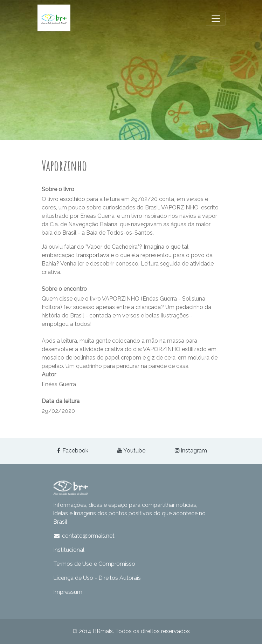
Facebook (72, 451)
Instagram (190, 451)
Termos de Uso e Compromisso (94, 564)
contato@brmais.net (84, 536)
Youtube (131, 451)
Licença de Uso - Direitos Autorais (97, 578)
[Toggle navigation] (216, 19)
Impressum (68, 592)
